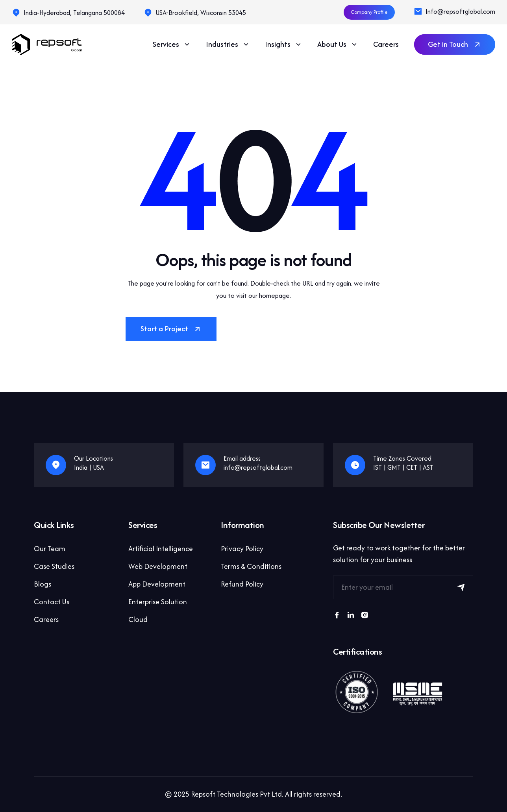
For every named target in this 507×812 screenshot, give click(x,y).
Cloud (138, 619)
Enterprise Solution (158, 602)
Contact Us (52, 602)
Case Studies (54, 566)
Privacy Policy (242, 549)
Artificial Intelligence (161, 549)
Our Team (50, 549)
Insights (284, 44)
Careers (386, 44)
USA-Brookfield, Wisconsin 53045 (201, 13)
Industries (228, 44)
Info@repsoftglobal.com (460, 11)
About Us (338, 44)
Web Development (158, 566)
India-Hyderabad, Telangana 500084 (74, 13)
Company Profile (369, 12)
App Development (157, 584)
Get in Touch (455, 44)
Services (172, 44)
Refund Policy (242, 584)
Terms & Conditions (251, 566)
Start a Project (171, 329)
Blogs (43, 584)
